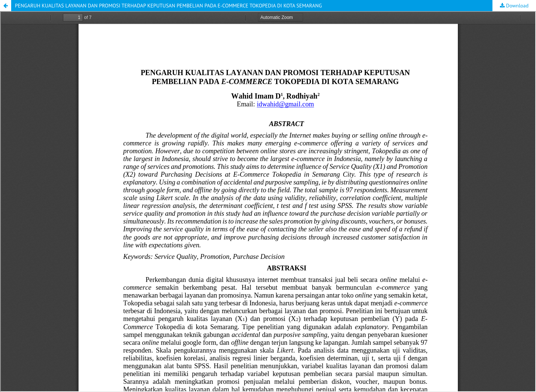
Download (517, 6)
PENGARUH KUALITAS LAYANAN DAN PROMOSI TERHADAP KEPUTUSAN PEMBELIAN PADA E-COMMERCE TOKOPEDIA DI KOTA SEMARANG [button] (168, 6)
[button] (6, 6)
